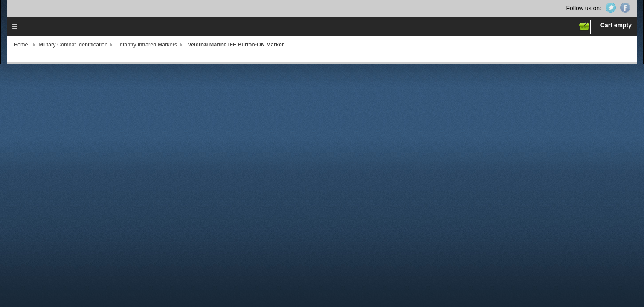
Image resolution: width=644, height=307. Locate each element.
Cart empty (616, 25)
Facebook (625, 8)
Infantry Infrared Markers (148, 45)
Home (21, 45)
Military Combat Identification (73, 45)
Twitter (611, 8)
